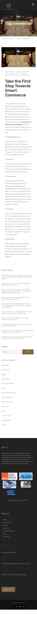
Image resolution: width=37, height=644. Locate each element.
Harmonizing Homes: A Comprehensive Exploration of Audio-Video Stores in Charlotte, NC (17, 338)
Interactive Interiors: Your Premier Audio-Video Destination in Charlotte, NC (16, 284)
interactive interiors (7, 402)
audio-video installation (12, 73)
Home (3, 388)
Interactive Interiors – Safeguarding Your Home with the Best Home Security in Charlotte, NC (17, 313)
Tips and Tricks (6, 416)
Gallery (5, 525)
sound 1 (4, 411)
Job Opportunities (9, 531)
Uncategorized (6, 420)
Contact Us (7, 537)
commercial (23, 73)
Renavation (5, 406)
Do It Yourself (6, 379)
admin (19, 72)
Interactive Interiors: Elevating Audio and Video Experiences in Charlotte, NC (16, 298)
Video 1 (4, 425)
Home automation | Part (9, 393)
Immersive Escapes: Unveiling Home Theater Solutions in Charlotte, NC (15, 319)
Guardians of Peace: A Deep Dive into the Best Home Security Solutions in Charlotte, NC (18, 331)
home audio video (25, 75)
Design (4, 375)
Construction (5, 370)
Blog (5, 534)
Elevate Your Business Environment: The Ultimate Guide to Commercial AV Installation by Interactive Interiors (17, 277)
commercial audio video (12, 75)
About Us (6, 528)
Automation (26, 72)
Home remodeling (7, 397)
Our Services (7, 522)
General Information (8, 384)
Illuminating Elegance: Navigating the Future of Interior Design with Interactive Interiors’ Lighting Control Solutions (16, 305)
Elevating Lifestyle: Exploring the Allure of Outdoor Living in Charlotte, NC (17, 325)
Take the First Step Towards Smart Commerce (18, 88)
